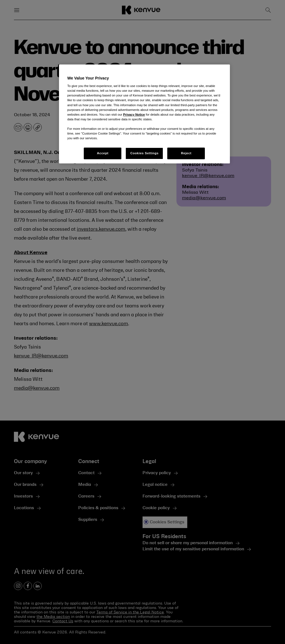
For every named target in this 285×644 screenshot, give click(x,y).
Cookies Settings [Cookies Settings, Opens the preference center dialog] (144, 153)
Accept (103, 153)
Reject (186, 153)
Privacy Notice (134, 115)
